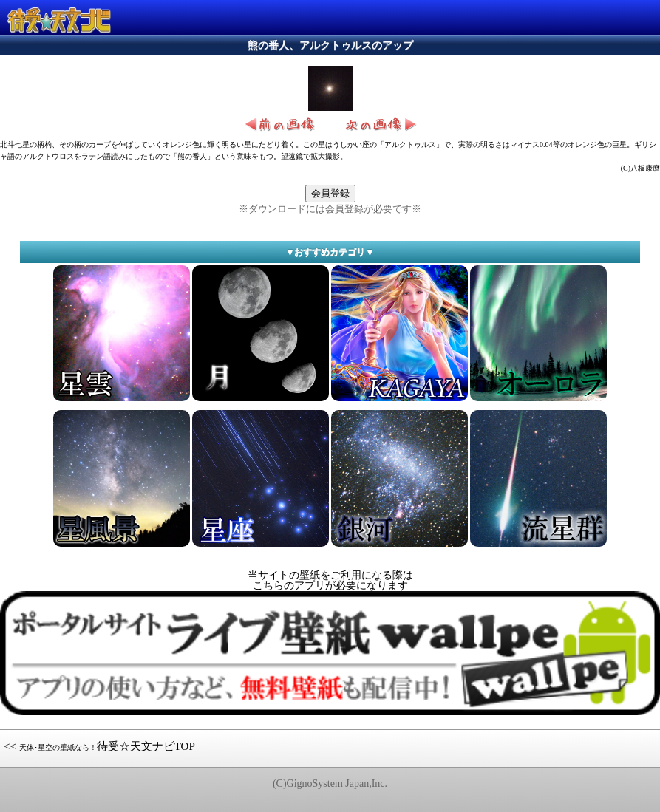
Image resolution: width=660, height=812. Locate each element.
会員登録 (330, 193)
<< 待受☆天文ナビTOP (99, 746)
